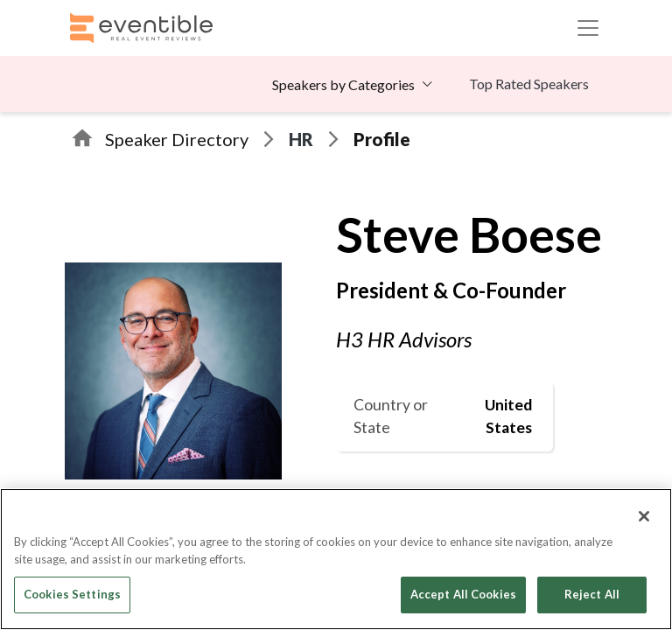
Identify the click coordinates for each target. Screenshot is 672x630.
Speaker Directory (177, 139)
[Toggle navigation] (588, 28)
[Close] (644, 516)
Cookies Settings (72, 594)
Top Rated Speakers (529, 84)
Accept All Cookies (463, 594)
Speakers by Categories (343, 84)
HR (301, 139)
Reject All (592, 594)
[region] (336, 559)
